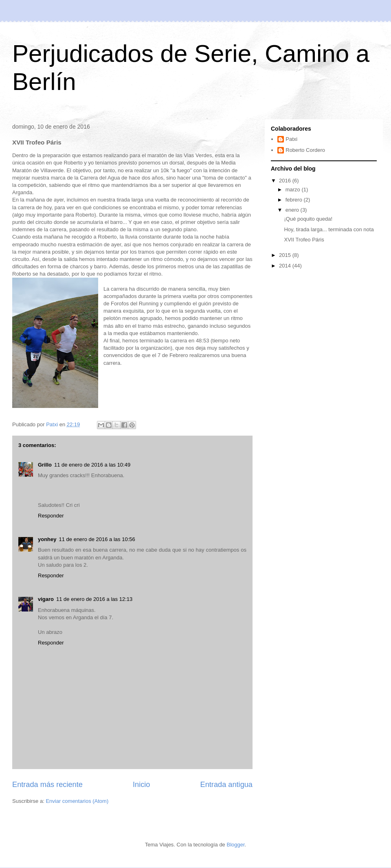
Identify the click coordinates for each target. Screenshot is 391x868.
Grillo (45, 465)
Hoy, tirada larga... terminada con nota (329, 229)
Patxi (291, 139)
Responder (51, 516)
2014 (286, 266)
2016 (286, 181)
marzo (294, 190)
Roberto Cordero (305, 150)
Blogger (235, 845)
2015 (286, 255)
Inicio (141, 785)
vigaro (46, 599)
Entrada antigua (226, 785)
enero (293, 210)
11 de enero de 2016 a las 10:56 (97, 539)
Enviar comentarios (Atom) (77, 801)
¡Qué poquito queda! (308, 219)
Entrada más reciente (47, 785)
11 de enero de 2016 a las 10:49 (92, 465)
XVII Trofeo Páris (304, 240)
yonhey (47, 539)
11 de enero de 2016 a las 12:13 (94, 599)
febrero (295, 200)
